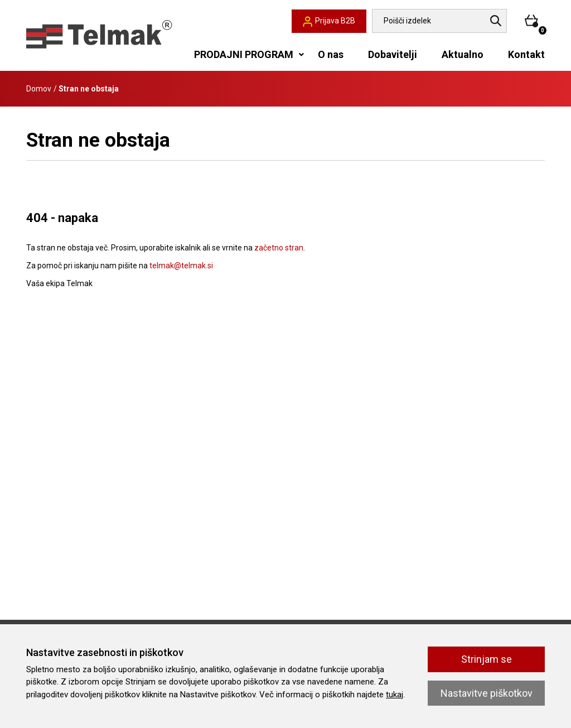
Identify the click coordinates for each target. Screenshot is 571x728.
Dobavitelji (393, 54)
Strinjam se (487, 659)
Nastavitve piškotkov (487, 693)
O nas (331, 54)
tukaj (395, 695)
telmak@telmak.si (181, 266)
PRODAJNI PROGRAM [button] (244, 54)
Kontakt (526, 54)
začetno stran (279, 248)
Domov (39, 89)
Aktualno (463, 54)
